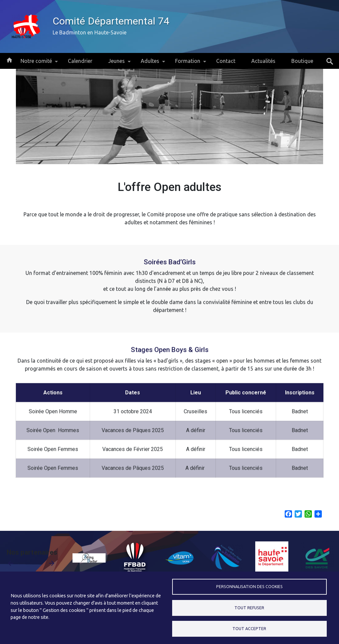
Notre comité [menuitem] (36, 63)
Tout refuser (249, 608)
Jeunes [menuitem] (117, 63)
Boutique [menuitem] (302, 61)
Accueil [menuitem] (9, 60)
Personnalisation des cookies (249, 587)
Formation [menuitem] (188, 63)
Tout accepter (249, 629)
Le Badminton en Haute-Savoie (90, 32)
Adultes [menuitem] (150, 63)
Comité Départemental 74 (111, 21)
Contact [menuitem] (226, 61)
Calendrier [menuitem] (80, 61)
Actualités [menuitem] (263, 61)
